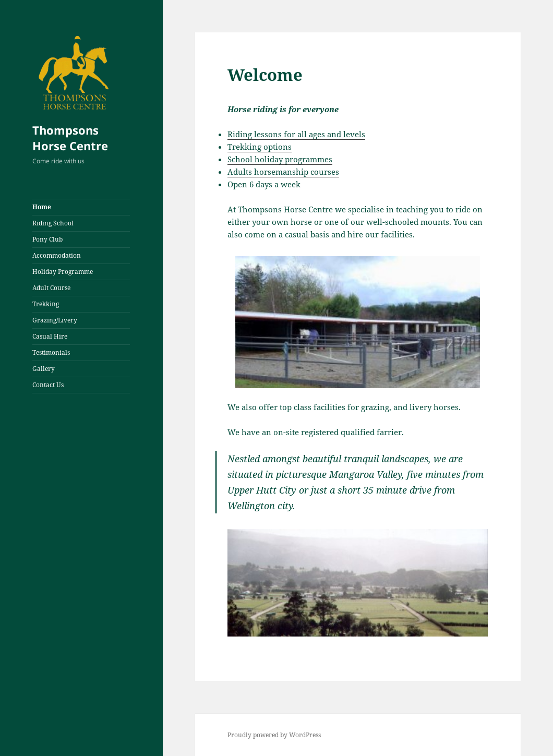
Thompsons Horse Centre (70, 138)
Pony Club (47, 239)
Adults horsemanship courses (283, 172)
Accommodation (57, 255)
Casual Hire (50, 336)
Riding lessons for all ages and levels (296, 134)
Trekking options (260, 147)
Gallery (44, 369)
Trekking (46, 304)
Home (42, 207)
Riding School (53, 223)
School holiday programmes (280, 159)
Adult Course (51, 288)
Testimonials (51, 352)
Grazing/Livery (55, 320)
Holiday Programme (63, 272)
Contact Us (48, 385)
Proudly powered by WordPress (274, 735)
